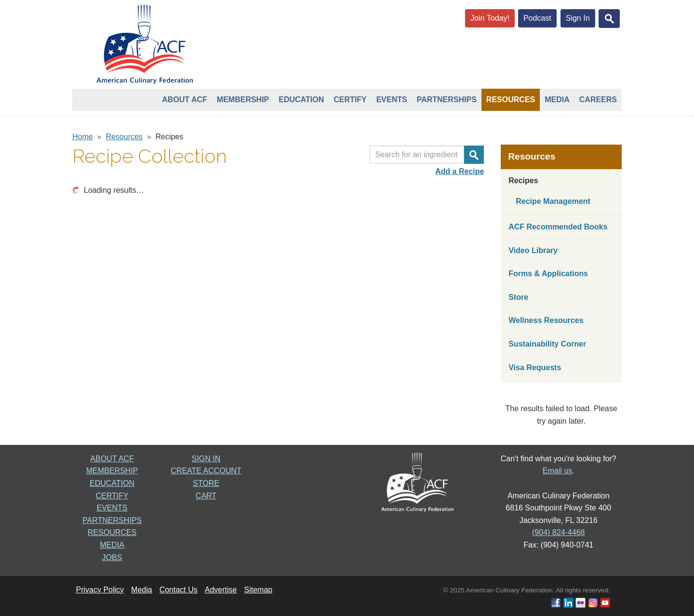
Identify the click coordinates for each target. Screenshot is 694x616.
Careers (598, 100)
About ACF (185, 100)
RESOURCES (112, 532)
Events (392, 100)
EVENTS (112, 508)
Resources (511, 100)
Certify (350, 100)
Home (83, 137)
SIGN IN (206, 459)
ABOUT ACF (112, 459)
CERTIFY (112, 496)
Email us (557, 471)
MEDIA (112, 545)
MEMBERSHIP (112, 471)
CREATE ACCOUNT (206, 471)
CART (206, 496)
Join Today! (490, 18)
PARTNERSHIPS (112, 520)
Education (301, 100)
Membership (243, 100)
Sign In (578, 18)
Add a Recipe (460, 171)
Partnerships (447, 100)
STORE (206, 483)
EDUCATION (112, 483)
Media (557, 100)
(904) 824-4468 (558, 532)
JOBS (112, 557)
